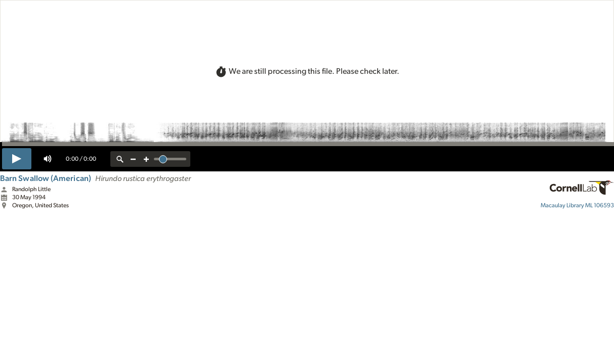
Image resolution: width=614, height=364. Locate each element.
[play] (17, 159)
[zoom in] (146, 159)
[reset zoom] (120, 159)
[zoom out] (133, 159)
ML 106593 (577, 205)
